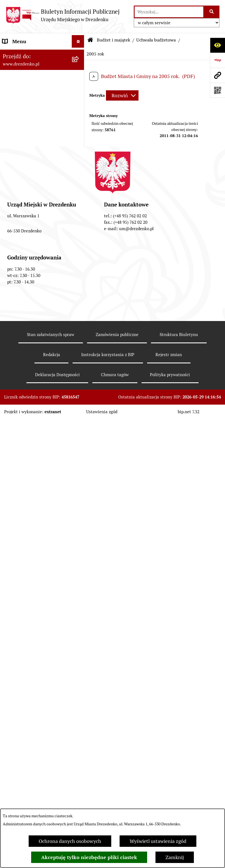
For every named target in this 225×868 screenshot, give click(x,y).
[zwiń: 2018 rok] (79, 342)
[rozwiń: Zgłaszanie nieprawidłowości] (79, 733)
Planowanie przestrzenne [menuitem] (31, 567)
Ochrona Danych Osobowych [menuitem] (35, 707)
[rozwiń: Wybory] (79, 625)
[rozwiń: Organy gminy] (79, 132)
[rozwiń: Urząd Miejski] (79, 119)
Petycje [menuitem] (10, 670)
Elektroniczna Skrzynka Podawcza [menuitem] (29, 641)
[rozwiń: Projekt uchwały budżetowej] (79, 173)
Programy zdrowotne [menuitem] (26, 682)
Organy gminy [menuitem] (18, 132)
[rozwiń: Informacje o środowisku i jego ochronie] (79, 592)
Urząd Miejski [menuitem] (18, 119)
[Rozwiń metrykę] (122, 95)
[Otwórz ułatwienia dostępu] (217, 45)
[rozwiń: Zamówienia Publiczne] (79, 529)
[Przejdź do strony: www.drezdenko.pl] (217, 75)
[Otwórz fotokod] (217, 90)
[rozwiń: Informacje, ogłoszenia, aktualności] (79, 87)
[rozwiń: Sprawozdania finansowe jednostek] (79, 448)
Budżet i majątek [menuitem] (21, 157)
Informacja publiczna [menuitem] (26, 745)
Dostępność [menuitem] (16, 720)
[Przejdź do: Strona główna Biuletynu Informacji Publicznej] (90, 40)
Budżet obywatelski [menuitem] (24, 484)
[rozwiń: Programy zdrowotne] (79, 682)
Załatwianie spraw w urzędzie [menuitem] (35, 107)
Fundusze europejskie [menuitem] (26, 542)
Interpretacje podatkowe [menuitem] (30, 497)
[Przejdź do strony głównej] (63, 15)
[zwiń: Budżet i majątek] (79, 157)
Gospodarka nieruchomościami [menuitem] (37, 554)
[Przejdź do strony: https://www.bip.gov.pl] (217, 60)
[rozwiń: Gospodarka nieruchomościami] (79, 555)
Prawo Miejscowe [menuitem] (22, 144)
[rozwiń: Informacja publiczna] (79, 745)
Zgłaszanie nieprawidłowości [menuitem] (34, 732)
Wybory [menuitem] (11, 625)
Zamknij (175, 857)
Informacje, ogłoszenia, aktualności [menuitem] (28, 90)
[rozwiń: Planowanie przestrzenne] (79, 567)
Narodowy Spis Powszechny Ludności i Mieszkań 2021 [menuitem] (33, 58)
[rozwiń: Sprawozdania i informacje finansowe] (79, 401)
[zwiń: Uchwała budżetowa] (79, 196)
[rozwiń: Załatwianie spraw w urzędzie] (79, 107)
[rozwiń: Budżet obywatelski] (79, 484)
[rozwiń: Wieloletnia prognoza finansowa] (79, 377)
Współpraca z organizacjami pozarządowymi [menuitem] (33, 513)
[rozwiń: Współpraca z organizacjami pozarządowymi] (79, 509)
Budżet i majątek (113, 40)
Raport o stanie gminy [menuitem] (27, 472)
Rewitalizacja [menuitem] (17, 579)
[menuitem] (42, 177)
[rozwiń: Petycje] (79, 670)
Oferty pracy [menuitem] (16, 612)
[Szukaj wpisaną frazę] (212, 12)
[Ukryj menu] (78, 41)
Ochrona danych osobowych (70, 841)
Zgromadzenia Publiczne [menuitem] (30, 657)
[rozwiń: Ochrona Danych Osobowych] (79, 707)
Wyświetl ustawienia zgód (158, 841)
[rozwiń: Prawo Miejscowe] (79, 144)
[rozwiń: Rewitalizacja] (79, 580)
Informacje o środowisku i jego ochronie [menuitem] (36, 596)
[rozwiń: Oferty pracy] (79, 612)
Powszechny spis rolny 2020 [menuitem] (34, 695)
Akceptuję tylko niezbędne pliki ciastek (89, 857)
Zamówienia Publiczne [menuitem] (28, 529)
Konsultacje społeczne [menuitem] (27, 74)
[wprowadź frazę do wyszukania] (169, 12)
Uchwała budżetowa (156, 40)
